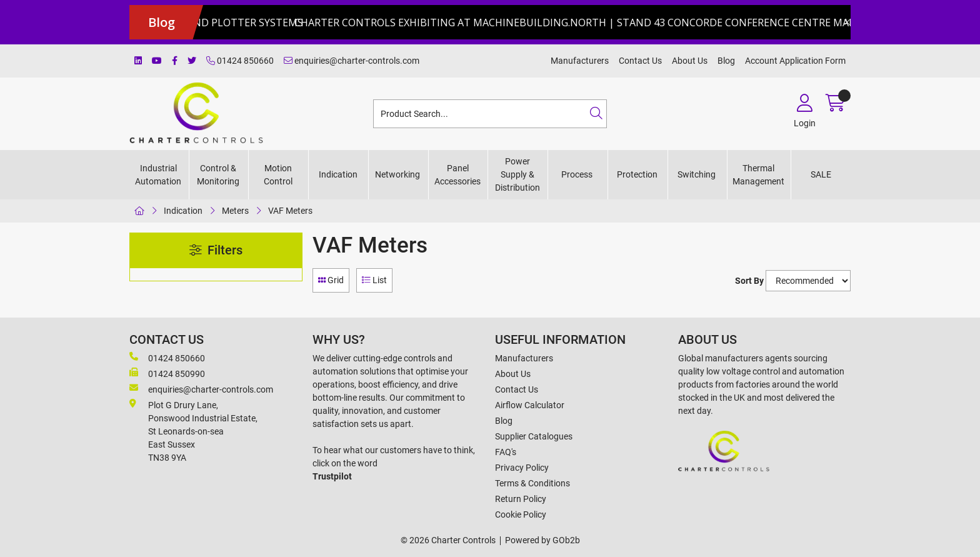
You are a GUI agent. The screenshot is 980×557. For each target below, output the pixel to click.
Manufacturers (580, 61)
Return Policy (521, 499)
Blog (726, 61)
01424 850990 (167, 373)
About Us (690, 61)
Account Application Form (795, 61)
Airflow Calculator (530, 405)
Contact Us (640, 61)
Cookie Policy (521, 514)
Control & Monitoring (218, 175)
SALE (821, 174)
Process (577, 174)
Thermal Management (758, 175)
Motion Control (278, 175)
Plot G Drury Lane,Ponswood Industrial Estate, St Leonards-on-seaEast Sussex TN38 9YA (193, 431)
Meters (235, 211)
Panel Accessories (457, 175)
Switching (697, 174)
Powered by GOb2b (542, 540)
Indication (338, 174)
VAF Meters (290, 211)
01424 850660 (240, 61)
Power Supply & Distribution (517, 174)
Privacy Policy (522, 468)
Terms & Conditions (532, 483)
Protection (637, 174)
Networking (397, 174)
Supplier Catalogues (534, 436)
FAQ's (506, 452)
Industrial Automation (158, 175)
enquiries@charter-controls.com (352, 61)
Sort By (749, 281)
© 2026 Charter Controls (448, 540)
